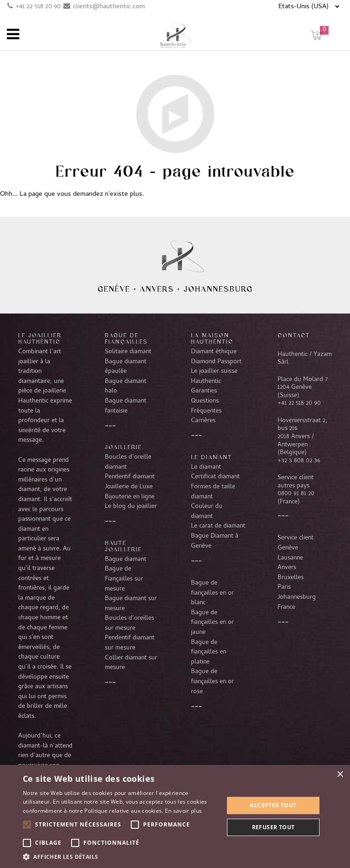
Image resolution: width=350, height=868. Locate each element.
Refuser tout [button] (273, 827)
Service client (296, 538)
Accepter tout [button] (273, 805)
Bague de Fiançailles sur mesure (124, 579)
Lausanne (290, 558)
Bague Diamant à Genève (215, 541)
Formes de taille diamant (213, 492)
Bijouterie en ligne (130, 497)
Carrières (203, 421)
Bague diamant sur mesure (131, 604)
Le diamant (206, 467)
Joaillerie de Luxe (129, 487)
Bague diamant (126, 559)
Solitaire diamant (128, 352)
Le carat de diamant (218, 526)
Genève (114, 289)
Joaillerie (123, 447)
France (286, 607)
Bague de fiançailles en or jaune (212, 623)
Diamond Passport (216, 362)
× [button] (340, 775)
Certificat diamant (215, 477)
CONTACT (294, 335)
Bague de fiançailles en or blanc (212, 593)
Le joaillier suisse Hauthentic (214, 376)
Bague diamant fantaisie (126, 406)
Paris (284, 587)
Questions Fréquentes (206, 406)
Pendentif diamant (130, 477)
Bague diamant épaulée (126, 367)
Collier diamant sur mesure (131, 663)
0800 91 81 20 (296, 494)
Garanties (204, 391)
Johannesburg (218, 289)
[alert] (175, 816)
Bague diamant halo (126, 387)
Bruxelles (291, 578)
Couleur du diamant (207, 512)
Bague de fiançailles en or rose (212, 682)
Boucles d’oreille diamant (128, 462)
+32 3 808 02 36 (299, 461)
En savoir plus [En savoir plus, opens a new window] (183, 811)
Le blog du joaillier (131, 507)
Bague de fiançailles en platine (208, 652)
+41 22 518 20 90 (38, 7)
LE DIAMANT (211, 457)
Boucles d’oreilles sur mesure (129, 623)
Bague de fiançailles (126, 338)
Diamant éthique (214, 352)
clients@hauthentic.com (109, 7)
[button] (120, 857)
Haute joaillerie (123, 546)
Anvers (157, 289)
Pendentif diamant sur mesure (130, 643)
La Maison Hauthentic (212, 338)
